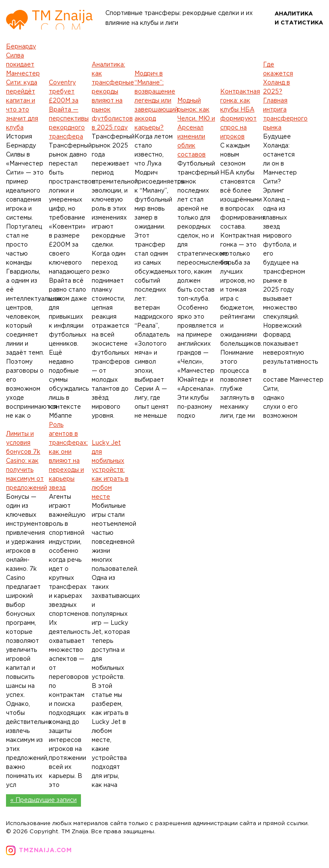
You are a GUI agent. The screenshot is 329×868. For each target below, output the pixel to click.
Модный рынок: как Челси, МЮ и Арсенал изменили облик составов (196, 128)
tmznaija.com (45, 850)
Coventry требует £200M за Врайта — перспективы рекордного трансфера (69, 110)
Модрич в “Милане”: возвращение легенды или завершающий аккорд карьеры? (156, 101)
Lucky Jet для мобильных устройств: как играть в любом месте (110, 470)
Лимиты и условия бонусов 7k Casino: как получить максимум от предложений (27, 461)
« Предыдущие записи (43, 800)
